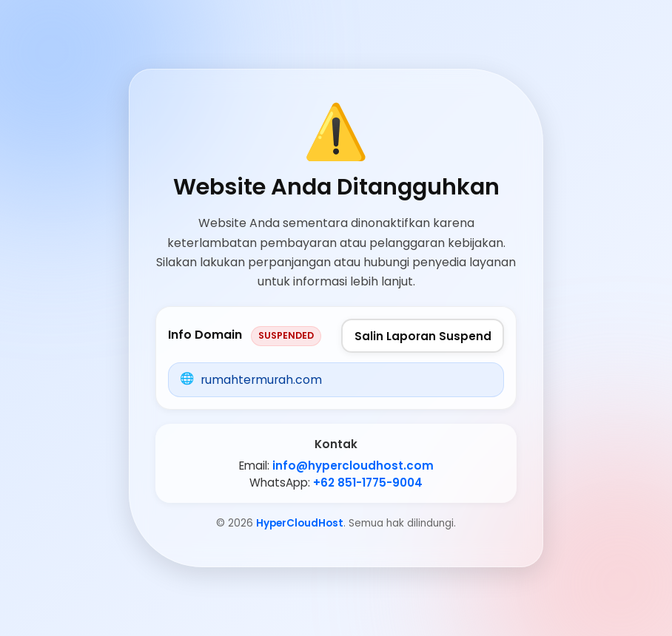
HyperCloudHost (300, 523)
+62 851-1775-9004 (368, 483)
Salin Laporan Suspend (423, 336)
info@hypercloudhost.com (353, 466)
